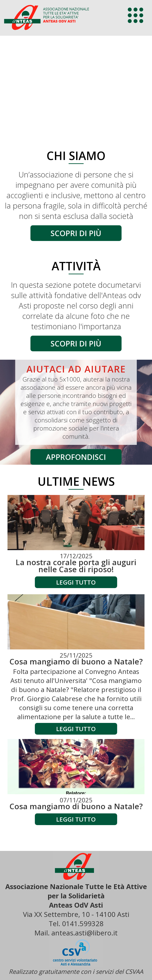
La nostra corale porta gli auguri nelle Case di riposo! (76, 566)
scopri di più (76, 233)
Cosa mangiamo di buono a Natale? (76, 661)
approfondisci (76, 457)
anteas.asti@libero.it (84, 933)
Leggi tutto (76, 582)
